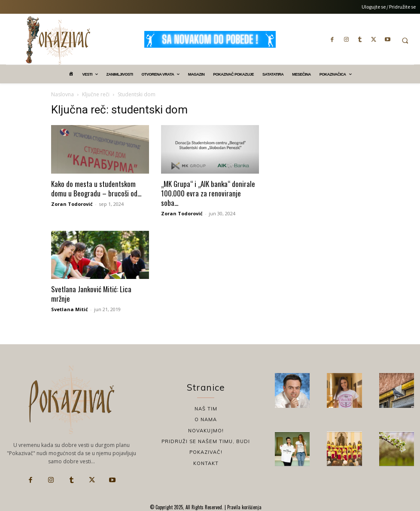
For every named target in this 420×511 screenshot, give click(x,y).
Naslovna (62, 94)
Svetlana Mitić (70, 309)
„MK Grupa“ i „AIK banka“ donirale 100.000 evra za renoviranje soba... (208, 193)
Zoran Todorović (72, 204)
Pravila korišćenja (244, 507)
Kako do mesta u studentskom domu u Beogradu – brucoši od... (96, 188)
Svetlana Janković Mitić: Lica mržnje (91, 294)
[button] (405, 40)
